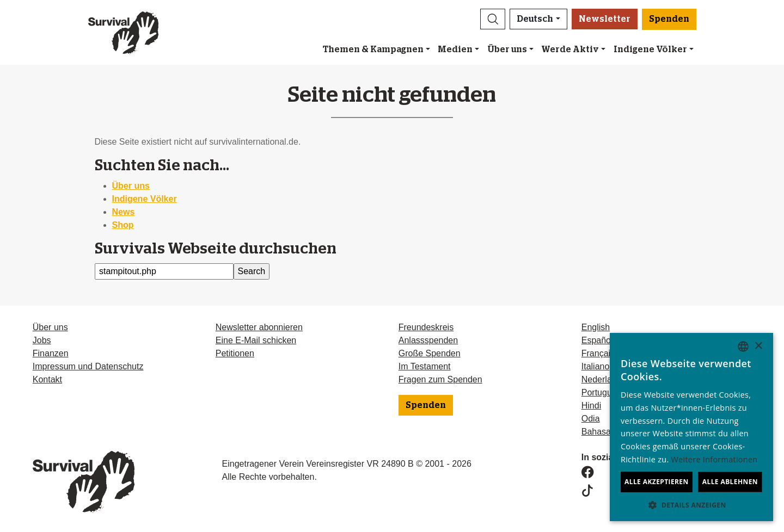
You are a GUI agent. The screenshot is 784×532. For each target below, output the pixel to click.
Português (601, 392)
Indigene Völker (650, 50)
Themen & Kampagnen (373, 50)
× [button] (758, 346)
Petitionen (235, 353)
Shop (123, 225)
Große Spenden (430, 353)
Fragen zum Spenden (440, 379)
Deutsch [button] (535, 19)
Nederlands (604, 379)
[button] (493, 19)
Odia (591, 419)
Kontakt (47, 379)
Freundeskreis (426, 327)
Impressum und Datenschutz (88, 366)
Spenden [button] (669, 19)
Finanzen (51, 353)
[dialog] (691, 427)
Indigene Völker (145, 199)
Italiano (596, 366)
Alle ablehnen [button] (730, 482)
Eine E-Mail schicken (256, 340)
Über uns (507, 50)
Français (598, 353)
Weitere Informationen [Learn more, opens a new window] (715, 459)
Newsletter (605, 19)
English (596, 327)
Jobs (42, 340)
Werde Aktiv (570, 50)
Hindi (591, 406)
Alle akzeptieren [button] (657, 482)
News (124, 212)
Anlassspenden (428, 340)
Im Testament (425, 366)
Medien (455, 50)
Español (597, 340)
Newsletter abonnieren (259, 327)
